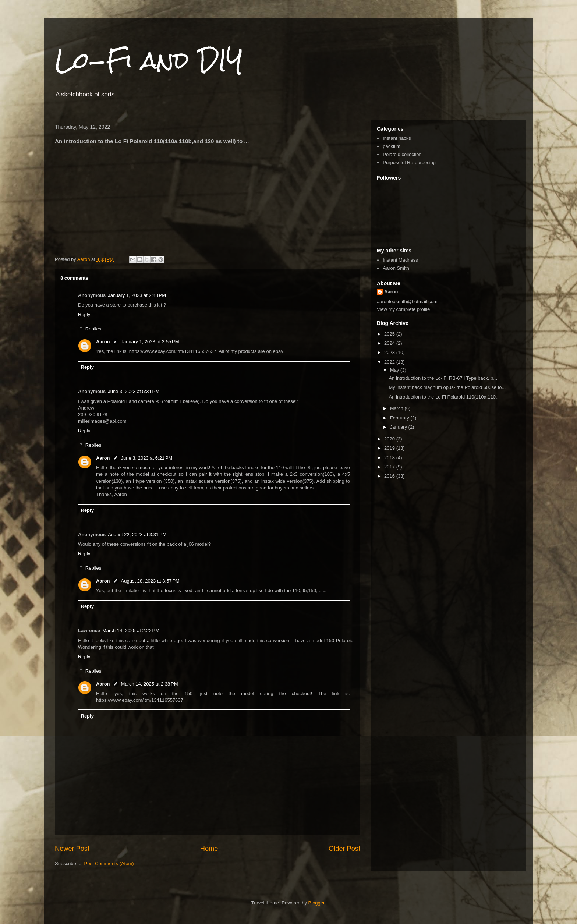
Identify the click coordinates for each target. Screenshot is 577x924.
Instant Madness (400, 260)
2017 (390, 467)
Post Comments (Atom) (109, 863)
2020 (390, 439)
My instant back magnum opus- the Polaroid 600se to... (447, 387)
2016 (390, 476)
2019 (390, 448)
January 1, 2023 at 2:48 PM (137, 295)
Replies (93, 329)
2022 (390, 362)
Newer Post (72, 849)
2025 (390, 334)
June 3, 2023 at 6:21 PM (147, 458)
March (397, 408)
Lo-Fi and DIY (149, 60)
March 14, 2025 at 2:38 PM (150, 684)
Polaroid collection (402, 154)
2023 (390, 352)
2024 (390, 343)
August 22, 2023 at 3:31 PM (137, 534)
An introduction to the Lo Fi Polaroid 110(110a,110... (444, 397)
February (400, 418)
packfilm (392, 146)
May (395, 370)
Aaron (103, 342)
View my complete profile (403, 309)
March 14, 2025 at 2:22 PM (131, 631)
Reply (84, 314)
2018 (390, 458)
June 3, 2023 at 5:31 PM (134, 391)
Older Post (344, 849)
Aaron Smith (396, 268)
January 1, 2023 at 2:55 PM (150, 342)
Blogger (316, 903)
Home (209, 849)
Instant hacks (397, 138)
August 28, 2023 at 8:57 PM (150, 581)
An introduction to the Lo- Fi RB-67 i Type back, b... (443, 378)
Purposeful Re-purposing (409, 162)
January (399, 427)
